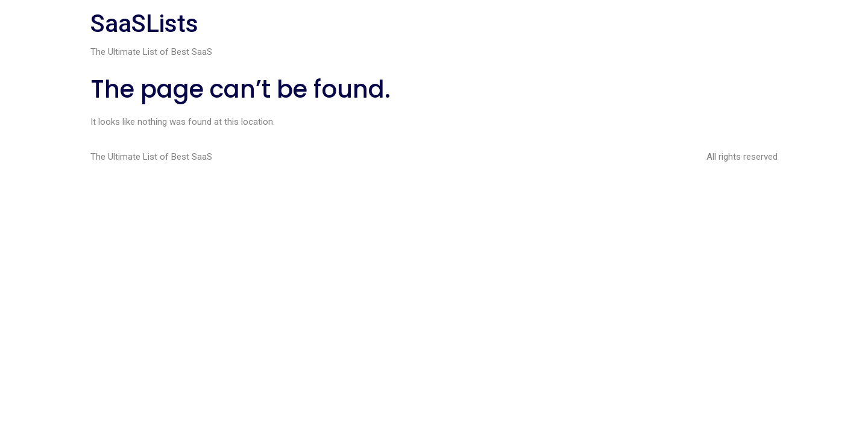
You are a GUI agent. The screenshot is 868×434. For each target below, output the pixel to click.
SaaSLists (144, 24)
